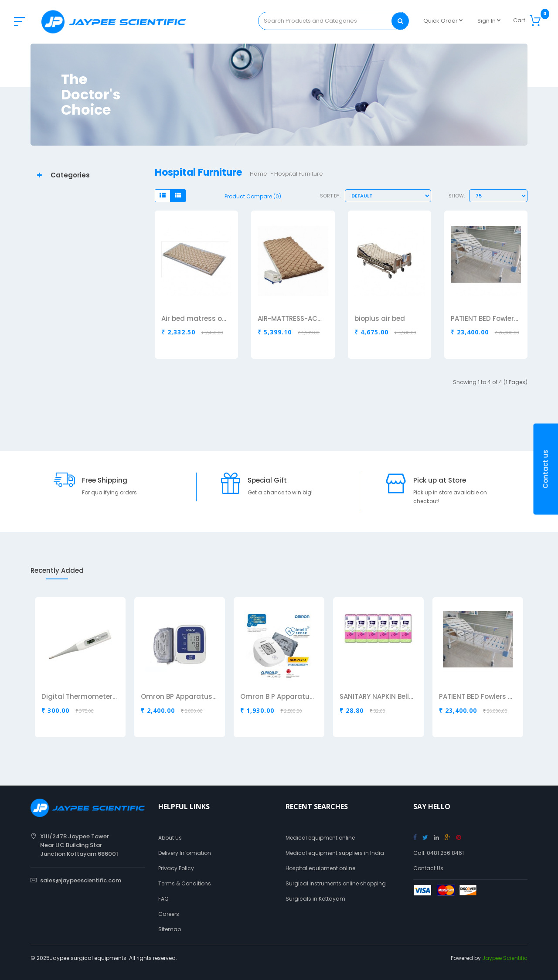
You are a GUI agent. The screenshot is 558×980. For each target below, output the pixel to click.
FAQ (163, 899)
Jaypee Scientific (505, 958)
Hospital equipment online (320, 868)
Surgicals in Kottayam (315, 899)
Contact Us (428, 868)
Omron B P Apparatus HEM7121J (278, 697)
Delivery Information (185, 853)
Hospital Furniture (299, 174)
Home (259, 174)
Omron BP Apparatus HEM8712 (179, 697)
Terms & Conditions (185, 883)
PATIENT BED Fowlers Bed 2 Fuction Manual (477, 697)
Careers (169, 914)
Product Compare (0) (253, 196)
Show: (457, 196)
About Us (170, 838)
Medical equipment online (320, 838)
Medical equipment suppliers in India (335, 853)
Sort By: (330, 196)
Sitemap (170, 929)
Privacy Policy (176, 868)
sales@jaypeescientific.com (81, 880)
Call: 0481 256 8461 (439, 853)
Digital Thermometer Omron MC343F (79, 697)
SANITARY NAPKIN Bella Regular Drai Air (378, 697)
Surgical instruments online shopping (336, 883)
